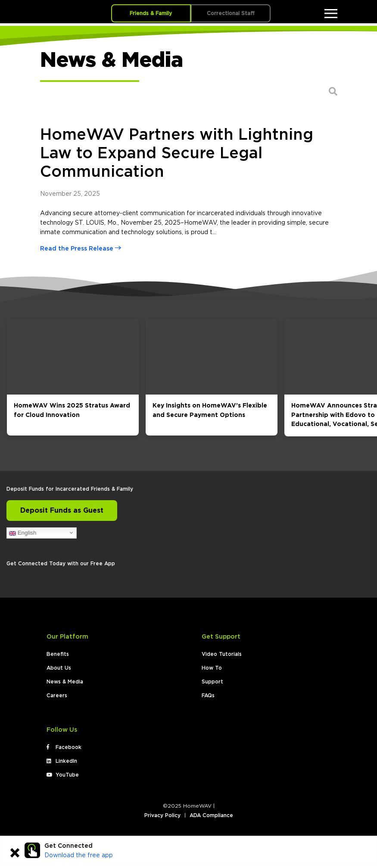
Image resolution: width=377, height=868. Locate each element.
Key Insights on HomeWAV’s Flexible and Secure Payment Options (210, 410)
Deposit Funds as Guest (62, 511)
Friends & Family (151, 13)
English (23, 533)
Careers (57, 696)
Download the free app (79, 855)
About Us (59, 668)
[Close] (14, 854)
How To (212, 668)
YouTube (63, 775)
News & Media (65, 682)
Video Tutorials (222, 654)
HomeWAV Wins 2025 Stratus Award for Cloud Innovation (72, 410)
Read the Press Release (81, 249)
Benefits (58, 654)
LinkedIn (62, 761)
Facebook (64, 747)
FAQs (208, 696)
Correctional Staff (231, 13)
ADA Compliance (211, 815)
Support (212, 682)
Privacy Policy (162, 815)
